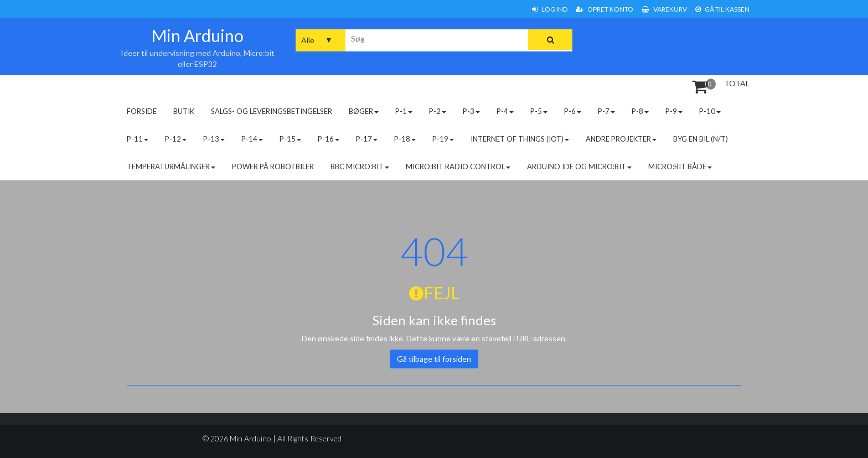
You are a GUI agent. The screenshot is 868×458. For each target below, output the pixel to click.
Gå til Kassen (722, 9)
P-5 (539, 111)
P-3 (471, 111)
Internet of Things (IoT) (520, 139)
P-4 (505, 111)
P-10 (710, 111)
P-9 (674, 111)
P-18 (405, 139)
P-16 (329, 139)
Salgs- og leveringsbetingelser (272, 111)
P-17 (367, 139)
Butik (184, 111)
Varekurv (664, 9)
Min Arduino (197, 35)
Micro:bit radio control (458, 166)
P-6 (573, 111)
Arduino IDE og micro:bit (579, 166)
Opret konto (604, 9)
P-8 (640, 111)
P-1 (404, 111)
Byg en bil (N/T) (701, 139)
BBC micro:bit (360, 166)
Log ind (550, 9)
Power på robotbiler (273, 166)
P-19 (443, 139)
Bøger (364, 111)
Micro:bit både (680, 166)
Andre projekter (621, 139)
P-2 (438, 111)
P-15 (290, 139)
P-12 (176, 139)
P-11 (138, 139)
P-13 (214, 139)
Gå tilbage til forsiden (434, 359)
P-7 (606, 111)
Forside (142, 111)
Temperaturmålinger (171, 166)
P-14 (252, 139)
